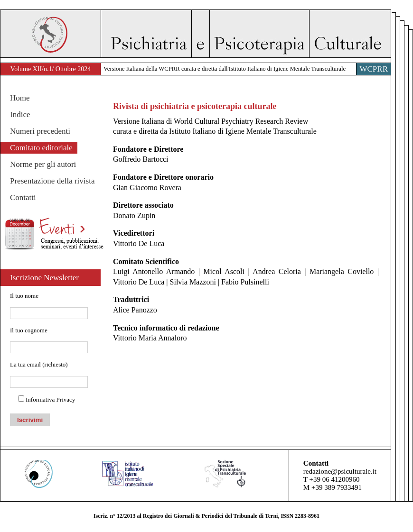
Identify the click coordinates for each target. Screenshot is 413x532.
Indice (20, 115)
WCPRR (374, 69)
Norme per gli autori (43, 164)
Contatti (23, 197)
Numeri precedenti (40, 131)
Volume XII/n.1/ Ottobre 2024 (51, 69)
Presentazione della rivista (52, 181)
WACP (51, 34)
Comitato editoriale (41, 148)
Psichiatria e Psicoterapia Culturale (246, 34)
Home (20, 98)
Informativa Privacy (50, 399)
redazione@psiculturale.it (340, 471)
